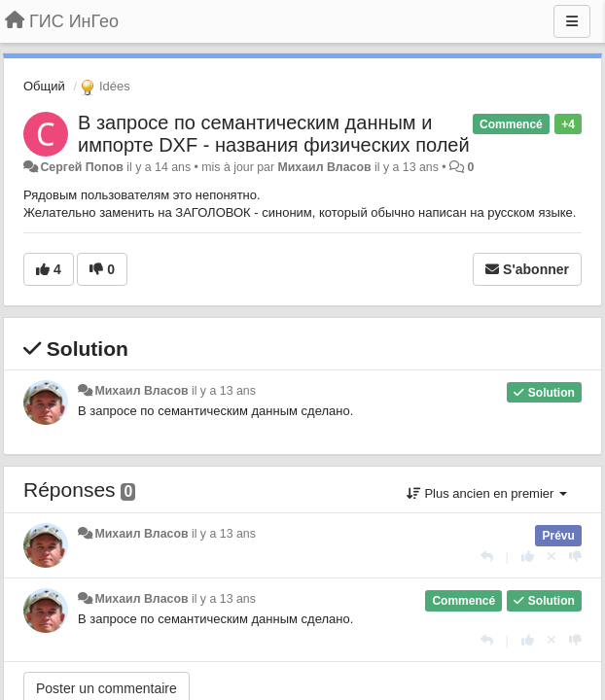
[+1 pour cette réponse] (528, 557)
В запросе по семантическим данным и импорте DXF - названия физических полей (274, 134)
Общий (44, 86)
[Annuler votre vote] (552, 557)
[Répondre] (487, 557)
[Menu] (572, 21)
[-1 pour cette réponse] (575, 557)
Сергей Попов (81, 167)
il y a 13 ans (224, 391)
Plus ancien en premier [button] (487, 493)
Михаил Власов (325, 167)
